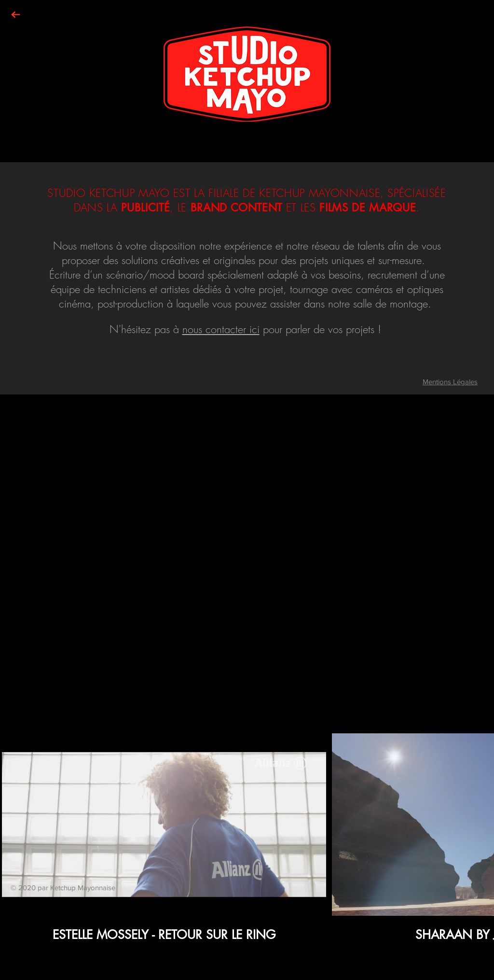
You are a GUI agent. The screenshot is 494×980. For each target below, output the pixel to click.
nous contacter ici (221, 329)
